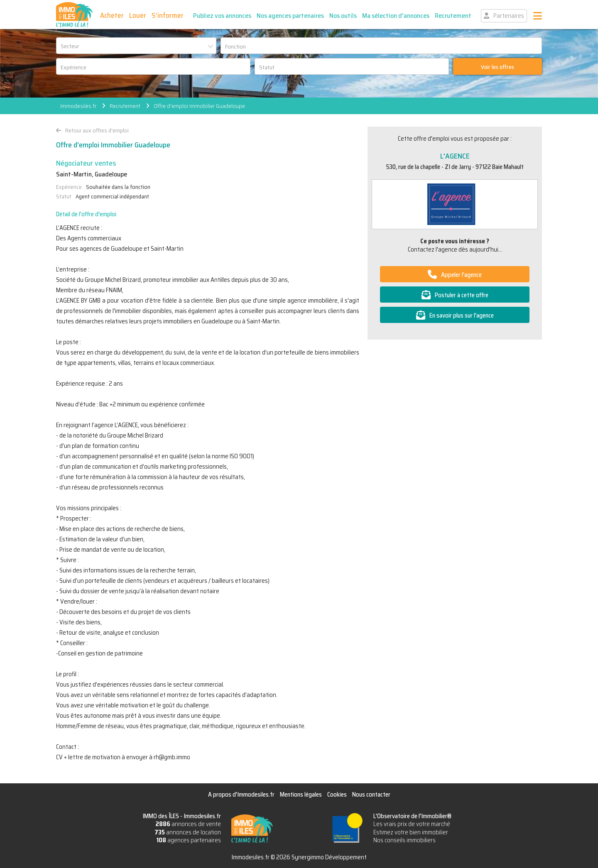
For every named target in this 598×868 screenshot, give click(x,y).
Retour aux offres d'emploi (97, 130)
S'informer (168, 15)
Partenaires (509, 16)
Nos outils (343, 16)
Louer (138, 15)
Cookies (337, 795)
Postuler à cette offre (462, 295)
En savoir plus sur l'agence (462, 315)
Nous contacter (371, 795)
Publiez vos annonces (222, 16)
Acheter (112, 15)
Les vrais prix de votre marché (412, 824)
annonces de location (188, 832)
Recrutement (453, 16)
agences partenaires (189, 840)
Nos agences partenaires (290, 16)
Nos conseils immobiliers (404, 840)
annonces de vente (188, 824)
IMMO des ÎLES (74, 15)
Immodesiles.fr (78, 106)
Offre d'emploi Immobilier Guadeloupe (199, 106)
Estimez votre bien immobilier (411, 832)
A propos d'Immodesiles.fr (241, 795)
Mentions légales (301, 795)
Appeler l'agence (461, 275)
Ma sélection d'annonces (396, 16)
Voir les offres (498, 67)
